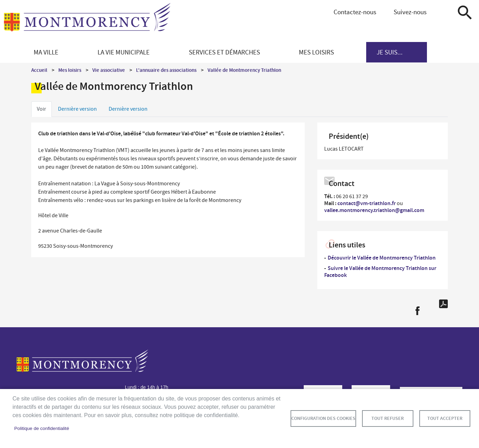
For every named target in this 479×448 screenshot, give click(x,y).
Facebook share (417, 311)
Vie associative (109, 70)
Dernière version (77, 109)
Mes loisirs (70, 70)
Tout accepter (445, 418)
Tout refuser (388, 418)
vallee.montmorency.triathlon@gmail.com (374, 210)
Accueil (39, 70)
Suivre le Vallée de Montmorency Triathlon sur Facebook (380, 272)
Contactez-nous (355, 12)
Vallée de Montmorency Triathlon (244, 70)
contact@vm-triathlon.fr (367, 203)
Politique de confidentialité (42, 428)
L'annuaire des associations (166, 70)
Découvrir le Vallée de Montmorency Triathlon (382, 258)
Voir (41, 109)
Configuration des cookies (323, 418)
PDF (443, 304)
